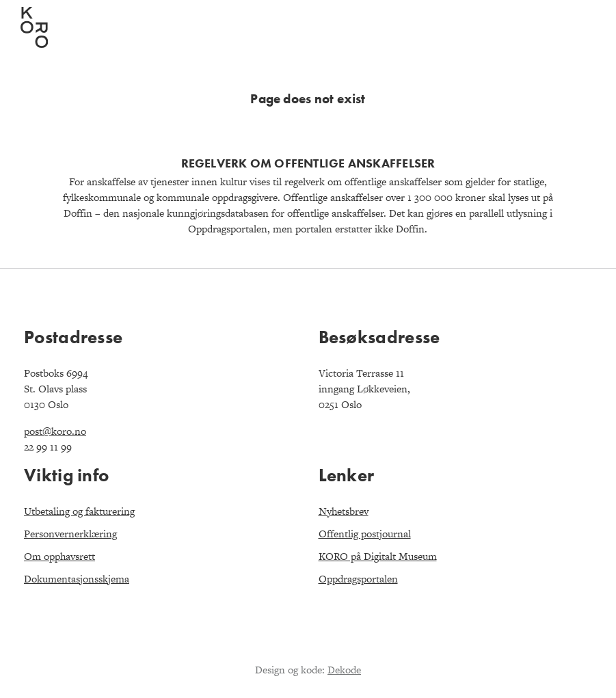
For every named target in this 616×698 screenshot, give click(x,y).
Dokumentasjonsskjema (77, 579)
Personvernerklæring (70, 534)
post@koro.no (55, 431)
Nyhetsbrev (344, 511)
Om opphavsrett (59, 556)
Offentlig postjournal (365, 534)
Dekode (344, 670)
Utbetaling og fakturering (79, 511)
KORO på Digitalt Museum (378, 556)
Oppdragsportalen (358, 579)
